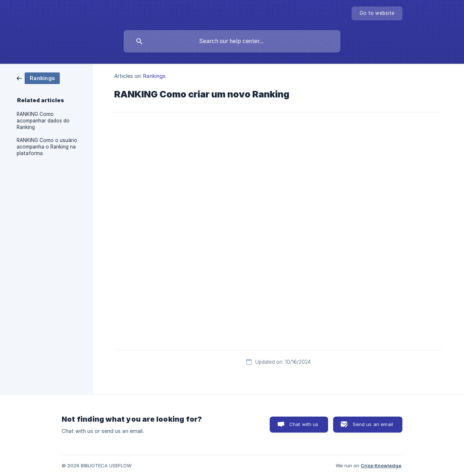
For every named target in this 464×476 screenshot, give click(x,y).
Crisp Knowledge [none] (381, 465)
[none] (377, 13)
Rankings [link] (154, 76)
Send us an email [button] (373, 424)
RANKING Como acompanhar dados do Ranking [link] (43, 121)
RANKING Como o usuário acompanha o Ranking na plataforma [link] (47, 147)
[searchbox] (232, 41)
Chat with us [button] (304, 424)
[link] (38, 78)
